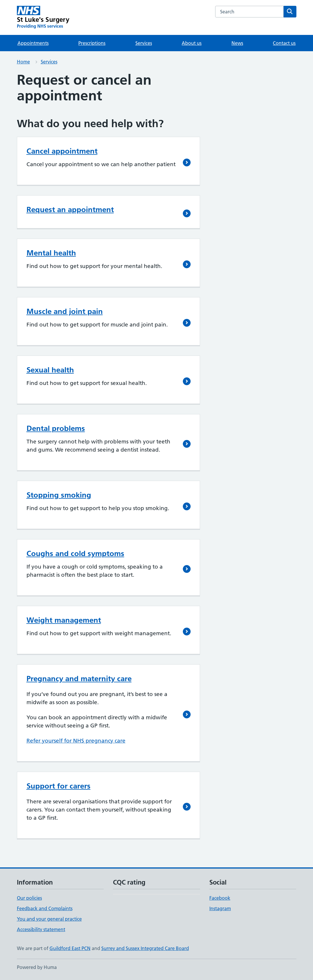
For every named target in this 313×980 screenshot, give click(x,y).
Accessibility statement (41, 929)
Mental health (51, 253)
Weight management (64, 620)
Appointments (33, 43)
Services (144, 43)
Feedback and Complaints (45, 908)
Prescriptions (92, 43)
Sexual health (50, 370)
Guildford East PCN (70, 948)
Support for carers (59, 786)
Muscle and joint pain (65, 311)
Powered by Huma (37, 967)
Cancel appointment (62, 151)
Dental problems (56, 428)
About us (192, 43)
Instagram (220, 908)
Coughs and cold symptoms (75, 553)
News (237, 43)
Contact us (284, 43)
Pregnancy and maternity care (79, 679)
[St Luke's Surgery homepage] (43, 17)
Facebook (220, 898)
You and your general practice (49, 919)
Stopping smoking (59, 495)
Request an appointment (70, 210)
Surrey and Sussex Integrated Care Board (145, 948)
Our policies (29, 898)
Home (23, 62)
